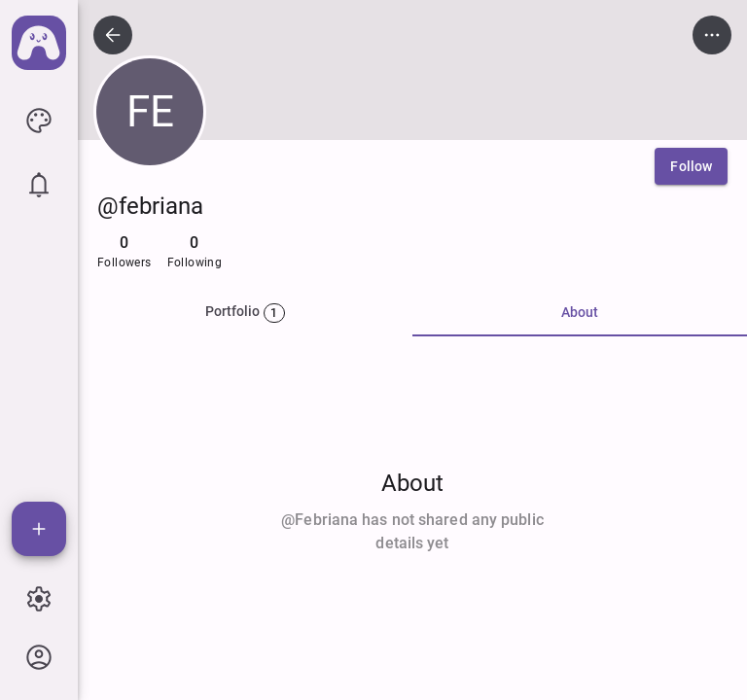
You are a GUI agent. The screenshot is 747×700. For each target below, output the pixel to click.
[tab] (245, 313)
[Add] (39, 529)
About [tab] (580, 312)
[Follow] (691, 166)
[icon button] (39, 121)
